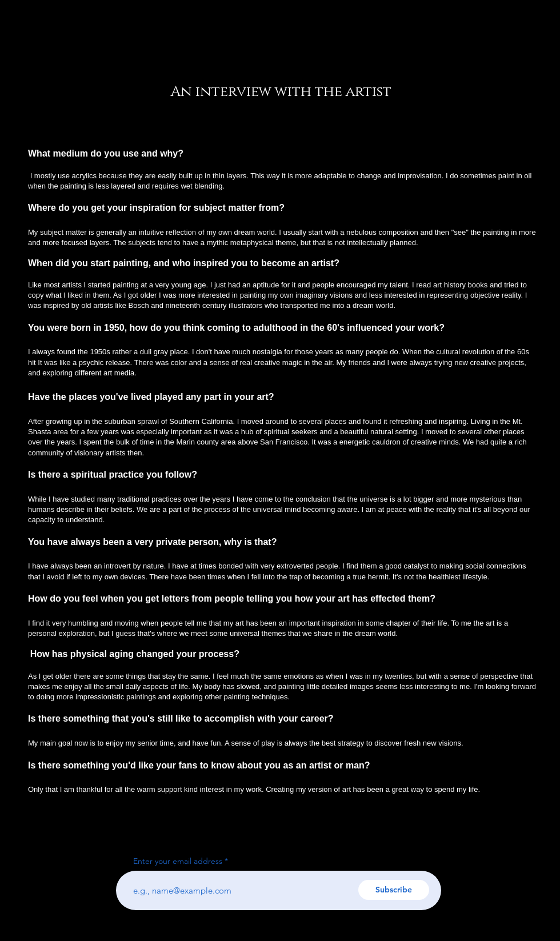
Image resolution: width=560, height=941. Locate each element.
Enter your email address (178, 861)
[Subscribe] (394, 890)
